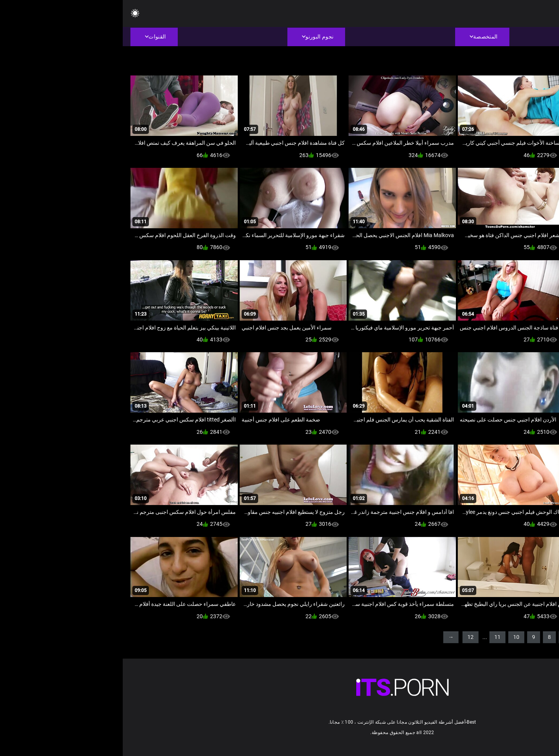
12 (348, 637)
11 (375, 637)
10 (394, 637)
